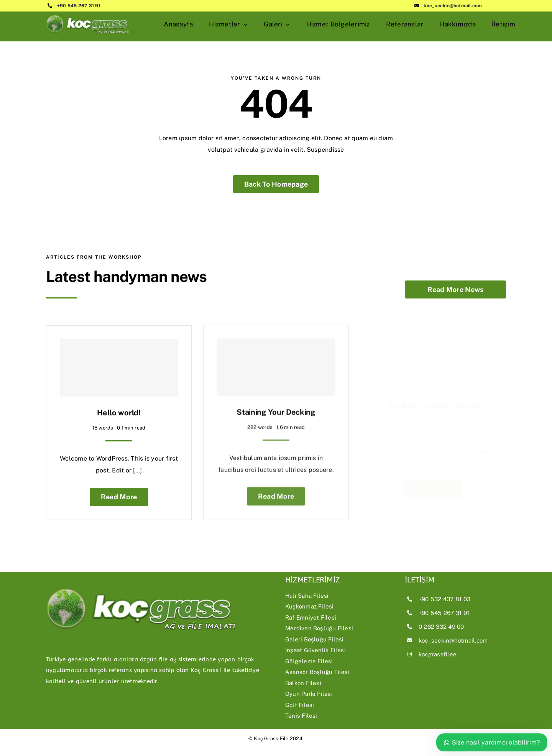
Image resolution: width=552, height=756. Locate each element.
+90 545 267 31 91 (79, 6)
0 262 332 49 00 (441, 627)
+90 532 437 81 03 (444, 599)
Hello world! (119, 409)
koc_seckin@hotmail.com (453, 6)
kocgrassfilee (438, 654)
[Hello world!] (119, 364)
